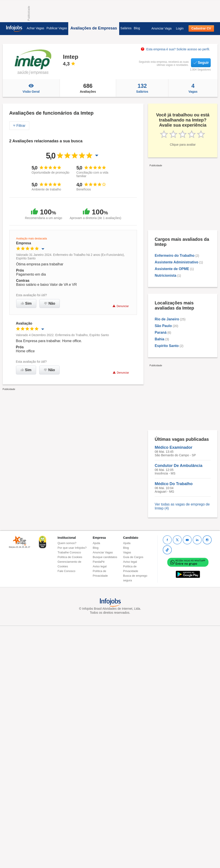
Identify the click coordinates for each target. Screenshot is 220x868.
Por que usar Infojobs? (72, 548)
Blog (137, 28)
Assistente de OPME (172, 269)
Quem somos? (67, 543)
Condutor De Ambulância (178, 466)
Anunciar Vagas (103, 552)
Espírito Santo (167, 346)
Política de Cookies (70, 557)
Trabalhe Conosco (69, 552)
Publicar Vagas (57, 28)
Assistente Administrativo (176, 262)
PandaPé (99, 562)
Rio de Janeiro (167, 319)
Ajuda (96, 543)
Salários (126, 28)
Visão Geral (31, 88)
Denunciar (121, 306)
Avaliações (88, 88)
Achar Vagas (36, 28)
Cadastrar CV (201, 28)
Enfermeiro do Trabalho (175, 256)
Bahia (160, 339)
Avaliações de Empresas (94, 28)
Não (50, 303)
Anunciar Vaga (161, 28)
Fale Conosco (66, 571)
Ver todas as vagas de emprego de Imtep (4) (182, 506)
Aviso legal (100, 566)
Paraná (161, 332)
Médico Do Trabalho (174, 484)
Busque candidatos (105, 557)
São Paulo (163, 326)
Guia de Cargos (133, 557)
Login (180, 28)
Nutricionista (165, 275)
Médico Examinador (173, 447)
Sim (26, 303)
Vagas (193, 88)
